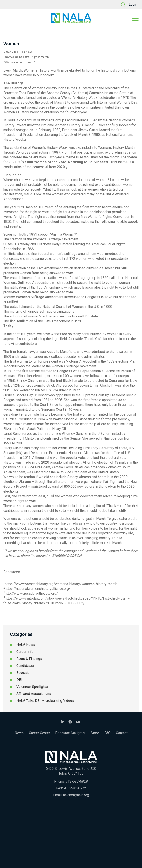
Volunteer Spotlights (32, 687)
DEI (19, 680)
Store (95, 733)
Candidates (25, 666)
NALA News (26, 645)
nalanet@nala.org (76, 795)
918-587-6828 (77, 781)
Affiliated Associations (34, 694)
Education (24, 673)
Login (133, 4)
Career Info (25, 652)
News (19, 733)
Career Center (39, 733)
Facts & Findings (29, 659)
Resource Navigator (70, 733)
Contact (122, 733)
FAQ (107, 733)
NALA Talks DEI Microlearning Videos (45, 701)
